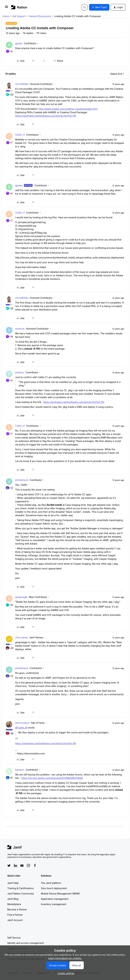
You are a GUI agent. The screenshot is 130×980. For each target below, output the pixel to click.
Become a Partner (17, 909)
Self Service (14, 938)
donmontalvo (22, 723)
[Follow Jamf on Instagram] (28, 865)
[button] (6, 8)
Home (6, 16)
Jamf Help (13, 883)
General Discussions (40, 16)
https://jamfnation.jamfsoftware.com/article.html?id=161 (46, 116)
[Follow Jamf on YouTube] (22, 865)
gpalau (19, 43)
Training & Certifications (21, 888)
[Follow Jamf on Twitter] (9, 866)
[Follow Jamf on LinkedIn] (15, 865)
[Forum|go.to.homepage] (19, 7)
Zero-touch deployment (54, 888)
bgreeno (20, 770)
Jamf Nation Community (21, 894)
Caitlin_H (20, 135)
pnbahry (20, 372)
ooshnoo (20, 329)
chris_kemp (21, 637)
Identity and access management (26, 943)
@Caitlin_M (21, 728)
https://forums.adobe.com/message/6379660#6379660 (52, 778)
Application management (55, 899)
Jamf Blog (13, 899)
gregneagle (21, 597)
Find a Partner (15, 915)
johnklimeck (22, 480)
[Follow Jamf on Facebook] (35, 865)
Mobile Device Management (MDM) (60, 894)
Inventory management (54, 904)
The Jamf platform (51, 883)
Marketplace (14, 904)
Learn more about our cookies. (65, 958)
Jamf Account (15, 920)
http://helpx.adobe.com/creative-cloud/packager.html (68, 109)
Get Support (19, 16)
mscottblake (22, 84)
